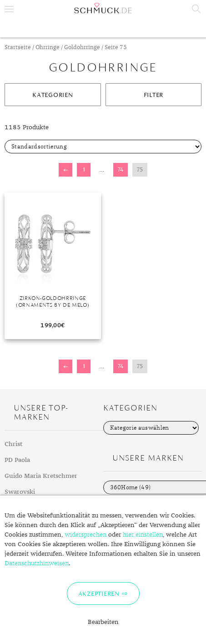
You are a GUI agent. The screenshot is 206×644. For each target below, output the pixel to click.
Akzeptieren (99, 593)
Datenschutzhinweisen (37, 563)
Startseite (18, 48)
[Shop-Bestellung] (103, 147)
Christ (13, 444)
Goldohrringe (82, 48)
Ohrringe (48, 48)
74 (121, 170)
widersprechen (85, 535)
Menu (9, 9)
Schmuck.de (103, 8)
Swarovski (20, 492)
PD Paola (17, 460)
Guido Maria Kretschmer (41, 476)
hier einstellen (143, 535)
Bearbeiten (103, 622)
